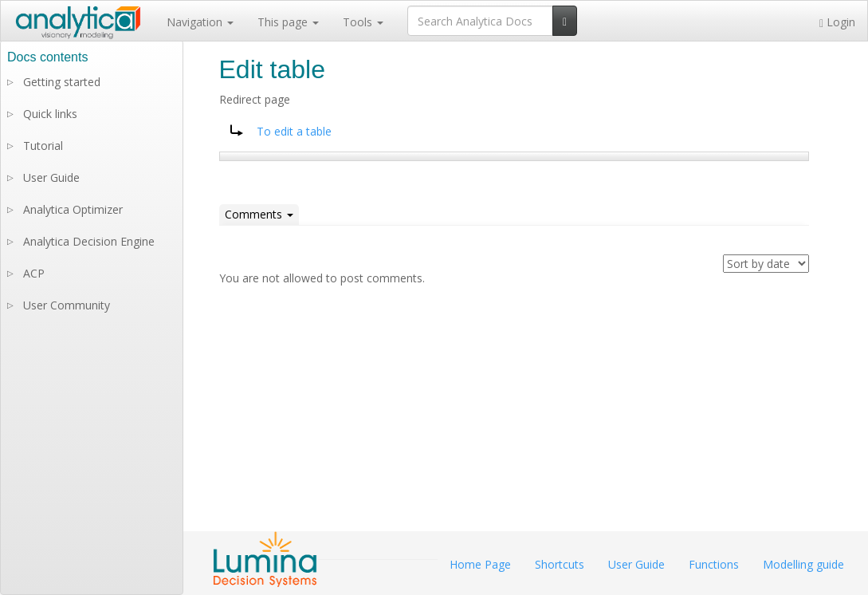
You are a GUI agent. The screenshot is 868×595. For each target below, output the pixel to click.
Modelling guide (803, 564)
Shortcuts (560, 564)
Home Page (480, 564)
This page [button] (288, 22)
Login (837, 22)
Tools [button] (363, 22)
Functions (714, 564)
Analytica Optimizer (73, 209)
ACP (34, 273)
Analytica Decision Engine (89, 241)
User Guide (51, 177)
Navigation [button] (200, 22)
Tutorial (43, 146)
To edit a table (294, 131)
